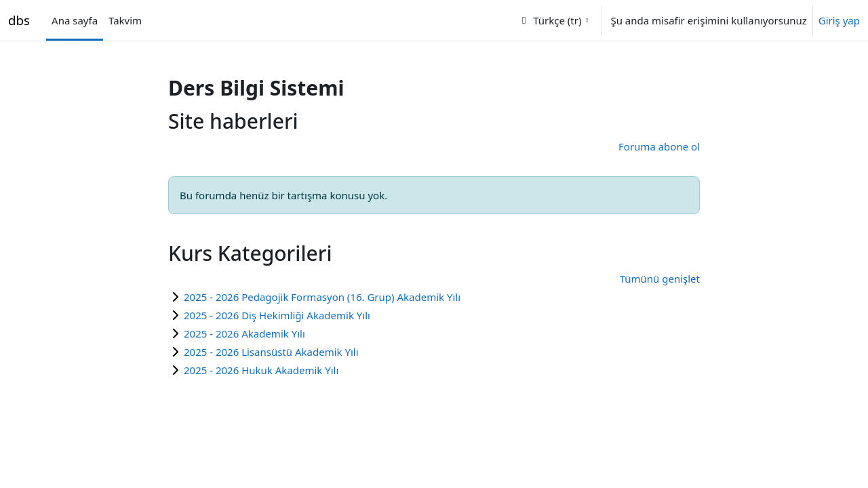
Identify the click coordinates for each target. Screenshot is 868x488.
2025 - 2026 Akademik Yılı (244, 333)
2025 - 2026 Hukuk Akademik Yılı (261, 370)
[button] (554, 20)
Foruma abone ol (659, 146)
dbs (19, 20)
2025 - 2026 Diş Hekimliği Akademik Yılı (277, 315)
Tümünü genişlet (660, 279)
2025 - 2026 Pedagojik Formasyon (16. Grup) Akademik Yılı (322, 297)
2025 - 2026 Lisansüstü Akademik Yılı (271, 352)
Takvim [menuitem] (125, 20)
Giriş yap (839, 20)
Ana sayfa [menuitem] (75, 20)
